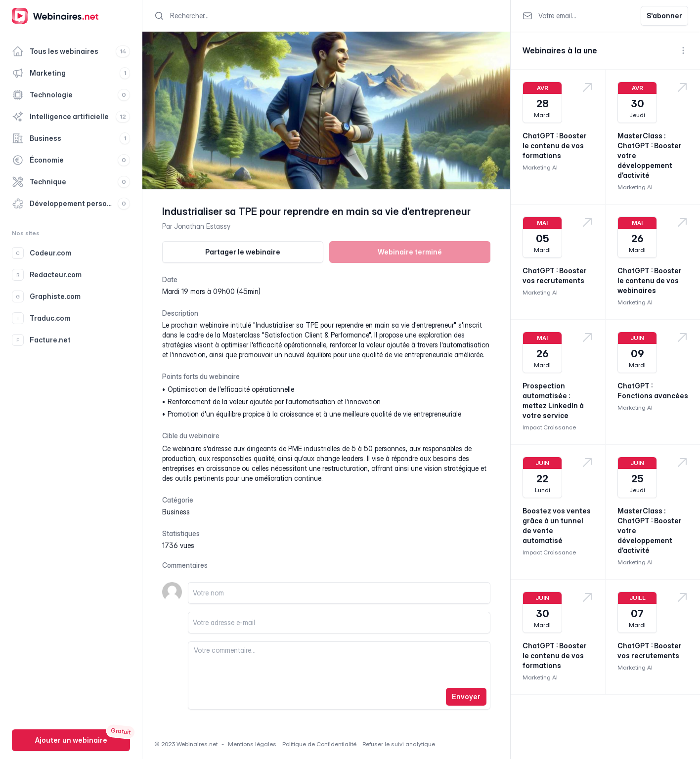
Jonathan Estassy (202, 226)
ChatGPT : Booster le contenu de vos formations (555, 146)
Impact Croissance (549, 427)
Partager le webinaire (243, 252)
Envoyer (466, 696)
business (176, 512)
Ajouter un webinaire (71, 740)
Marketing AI (540, 167)
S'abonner (664, 16)
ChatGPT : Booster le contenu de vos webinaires (650, 280)
